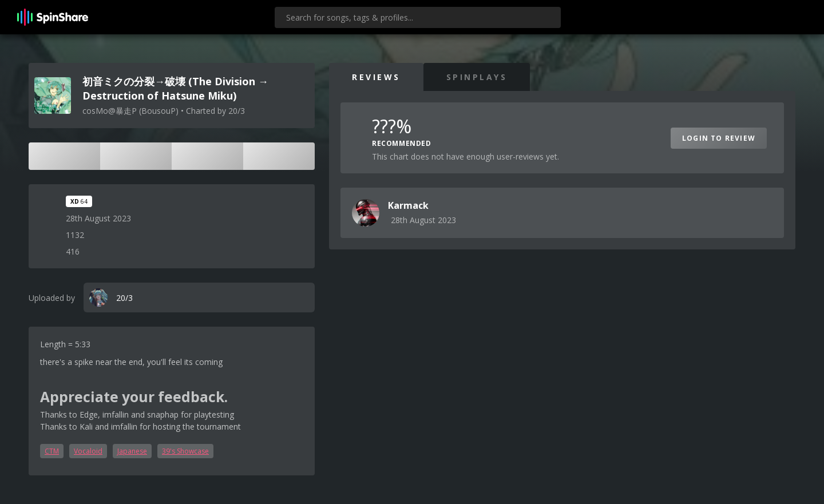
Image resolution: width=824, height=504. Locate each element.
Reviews (376, 77)
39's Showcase (185, 451)
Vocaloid (88, 451)
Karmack (408, 205)
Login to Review (719, 138)
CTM (52, 451)
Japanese (132, 451)
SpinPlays (477, 77)
